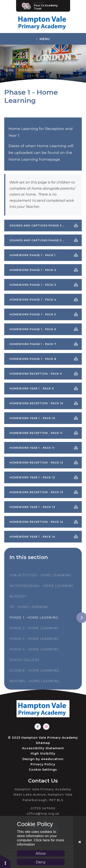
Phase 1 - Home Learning (34, 618)
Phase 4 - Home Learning (34, 649)
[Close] (80, 842)
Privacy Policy (43, 764)
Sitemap (43, 743)
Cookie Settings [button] (43, 770)
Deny (41, 862)
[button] (5, 861)
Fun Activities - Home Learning (40, 575)
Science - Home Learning (34, 671)
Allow (41, 853)
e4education (52, 759)
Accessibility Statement (43, 748)
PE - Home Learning (29, 607)
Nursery (18, 596)
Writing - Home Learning (35, 681)
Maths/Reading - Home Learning (42, 586)
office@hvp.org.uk (43, 814)
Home (9, 70)
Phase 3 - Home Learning (34, 639)
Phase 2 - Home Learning (34, 628)
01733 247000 (43, 808)
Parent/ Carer (31, 70)
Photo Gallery (24, 660)
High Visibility (43, 753)
